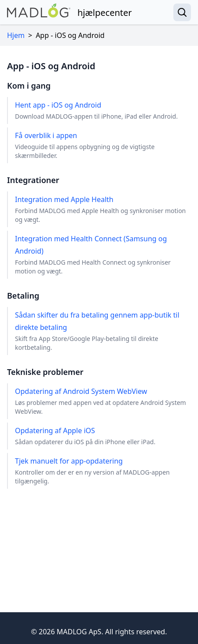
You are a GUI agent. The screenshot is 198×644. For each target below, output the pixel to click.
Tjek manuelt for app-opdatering (103, 471)
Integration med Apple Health (103, 209)
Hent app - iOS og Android (96, 110)
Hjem (16, 35)
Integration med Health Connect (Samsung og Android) (103, 255)
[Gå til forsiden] (70, 12)
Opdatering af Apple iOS (85, 436)
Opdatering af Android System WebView (103, 401)
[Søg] (182, 12)
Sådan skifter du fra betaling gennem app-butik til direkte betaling (103, 331)
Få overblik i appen (103, 145)
